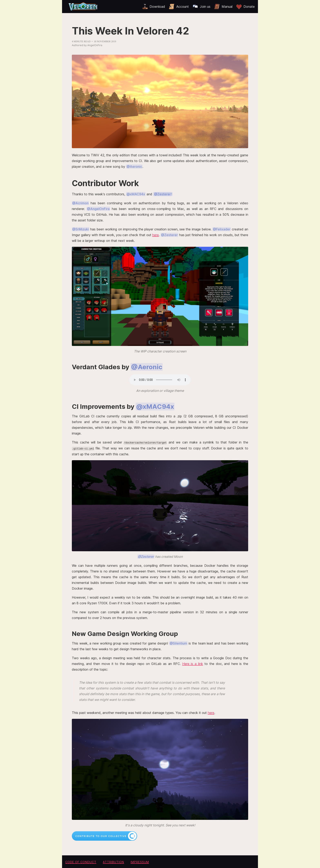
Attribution (113, 862)
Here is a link (193, 664)
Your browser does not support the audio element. (160, 380)
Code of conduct (81, 862)
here (156, 235)
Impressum (140, 862)
